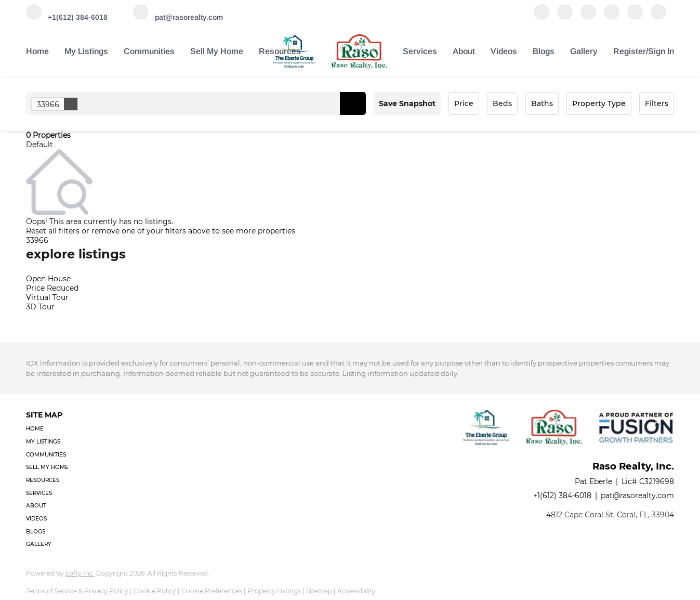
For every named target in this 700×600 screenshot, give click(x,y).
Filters (657, 103)
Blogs (544, 51)
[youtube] (635, 17)
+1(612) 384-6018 (562, 495)
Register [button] (630, 51)
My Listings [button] (86, 51)
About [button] (464, 51)
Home (37, 51)
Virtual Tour (47, 297)
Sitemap (319, 591)
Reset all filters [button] (53, 231)
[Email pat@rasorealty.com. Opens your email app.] (178, 17)
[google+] (658, 17)
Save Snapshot (407, 103)
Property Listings (274, 591)
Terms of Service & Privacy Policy (77, 591)
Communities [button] (149, 51)
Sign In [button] (661, 51)
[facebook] (541, 17)
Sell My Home (217, 51)
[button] (353, 103)
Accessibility (356, 591)
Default (39, 145)
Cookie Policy (155, 591)
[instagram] (612, 17)
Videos (504, 51)
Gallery (584, 51)
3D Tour (40, 307)
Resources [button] (280, 51)
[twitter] (588, 17)
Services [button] (420, 51)
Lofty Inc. (80, 573)
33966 (57, 104)
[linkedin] (565, 17)
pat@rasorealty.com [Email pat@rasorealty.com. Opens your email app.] (637, 495)
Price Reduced (52, 288)
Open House (48, 279)
